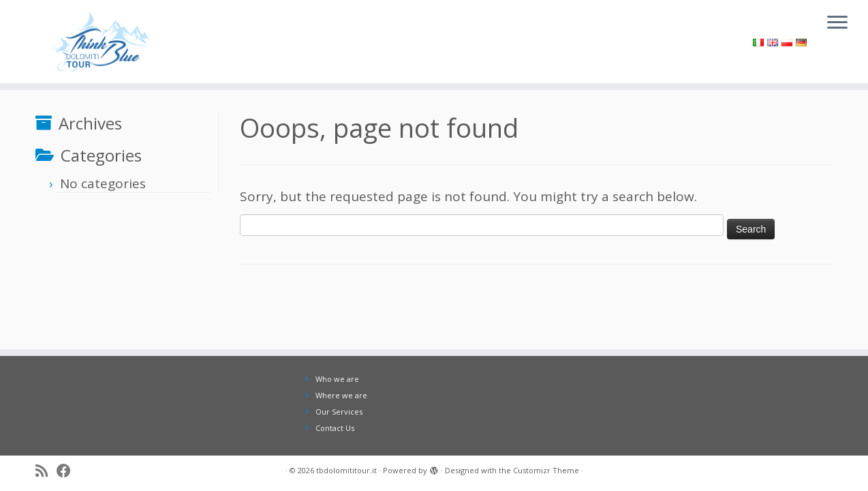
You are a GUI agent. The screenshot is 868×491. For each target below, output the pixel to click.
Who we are (337, 379)
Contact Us (335, 428)
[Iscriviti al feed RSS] (46, 471)
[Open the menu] (837, 23)
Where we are (341, 395)
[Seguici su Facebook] (68, 471)
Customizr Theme (546, 470)
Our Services (339, 412)
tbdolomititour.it (346, 470)
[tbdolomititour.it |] (100, 42)
